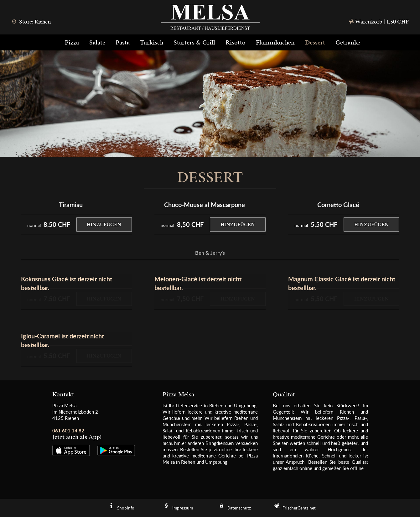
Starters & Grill (194, 43)
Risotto (236, 43)
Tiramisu (71, 205)
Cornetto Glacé (338, 205)
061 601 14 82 (68, 431)
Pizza (72, 43)
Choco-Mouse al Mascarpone (205, 205)
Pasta (123, 43)
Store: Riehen (31, 22)
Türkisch (152, 43)
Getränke (348, 43)
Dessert (315, 43)
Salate (97, 43)
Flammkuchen (275, 43)
